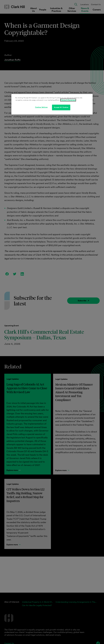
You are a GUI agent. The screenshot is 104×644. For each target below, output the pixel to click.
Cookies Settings (41, 107)
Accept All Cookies (61, 107)
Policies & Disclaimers (68, 100)
